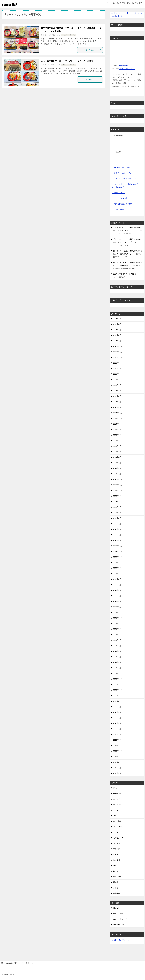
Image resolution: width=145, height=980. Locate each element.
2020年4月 (117, 723)
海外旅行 (117, 893)
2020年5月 (117, 718)
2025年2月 (117, 402)
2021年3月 (117, 662)
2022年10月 (118, 557)
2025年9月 (117, 363)
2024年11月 (118, 418)
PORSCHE (117, 793)
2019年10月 (118, 757)
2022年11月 (118, 551)
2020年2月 (117, 734)
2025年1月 (117, 407)
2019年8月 (117, 768)
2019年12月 (118, 746)
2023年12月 (118, 479)
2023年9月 (117, 496)
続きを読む (93, 50)
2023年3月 (117, 529)
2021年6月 (117, 646)
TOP (11, 963)
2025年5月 (117, 385)
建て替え (117, 871)
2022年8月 (117, 568)
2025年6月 (117, 380)
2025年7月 (117, 374)
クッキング (117, 805)
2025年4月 (117, 391)
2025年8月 (117, 368)
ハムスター (117, 827)
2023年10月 (118, 490)
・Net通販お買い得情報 (121, 167)
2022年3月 (117, 596)
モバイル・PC (119, 838)
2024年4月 (117, 457)
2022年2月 (117, 601)
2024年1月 (117, 474)
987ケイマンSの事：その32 (124, 274)
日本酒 (116, 882)
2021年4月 (117, 657)
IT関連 (116, 788)
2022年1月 (117, 607)
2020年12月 (118, 679)
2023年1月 (117, 540)
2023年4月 (117, 524)
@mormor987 (123, 66)
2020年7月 (117, 707)
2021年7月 (117, 640)
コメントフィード (120, 919)
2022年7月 (117, 574)
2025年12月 (118, 346)
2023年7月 (117, 507)
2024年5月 (117, 452)
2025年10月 (118, 357)
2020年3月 (117, 729)
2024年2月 (117, 468)
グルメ (65, 35)
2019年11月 (118, 751)
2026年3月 (117, 330)
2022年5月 (117, 585)
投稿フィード (118, 913)
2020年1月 (117, 740)
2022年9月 (117, 563)
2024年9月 (117, 429)
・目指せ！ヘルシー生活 (122, 173)
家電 (115, 866)
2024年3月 (117, 463)
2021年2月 (117, 668)
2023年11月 (118, 485)
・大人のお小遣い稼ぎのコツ (123, 204)
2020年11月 (118, 685)
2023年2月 (117, 535)
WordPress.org (119, 925)
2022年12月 (118, 546)
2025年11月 (118, 352)
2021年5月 (117, 651)
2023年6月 (117, 513)
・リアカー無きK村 (120, 198)
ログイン (117, 908)
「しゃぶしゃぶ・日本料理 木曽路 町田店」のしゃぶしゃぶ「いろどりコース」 (128, 231)
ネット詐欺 (117, 821)
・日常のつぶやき (119, 209)
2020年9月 (117, 696)
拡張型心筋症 (118, 877)
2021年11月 (118, 618)
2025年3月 (117, 396)
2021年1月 (117, 674)
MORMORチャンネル (127, 69)
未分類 (116, 888)
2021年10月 (118, 624)
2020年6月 (117, 712)
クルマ (116, 810)
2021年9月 (117, 629)
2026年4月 (117, 324)
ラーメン (72, 35)
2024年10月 (118, 424)
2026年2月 (117, 335)
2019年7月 (117, 773)
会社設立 (117, 854)
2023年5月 (117, 518)
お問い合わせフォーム (121, 940)
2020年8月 (117, 701)
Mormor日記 (11, 4)
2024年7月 (117, 441)
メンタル (117, 832)
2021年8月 (117, 635)
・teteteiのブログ (119, 193)
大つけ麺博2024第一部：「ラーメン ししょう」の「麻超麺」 (68, 61)
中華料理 (117, 849)
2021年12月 (118, 613)
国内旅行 (117, 860)
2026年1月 (117, 341)
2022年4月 (117, 590)
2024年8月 (117, 435)
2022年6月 (117, 579)
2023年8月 (117, 502)
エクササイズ (118, 799)
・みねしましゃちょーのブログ (124, 179)
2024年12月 (118, 413)
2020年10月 (118, 690)
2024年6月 (117, 446)
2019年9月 (117, 762)
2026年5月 (117, 319)
